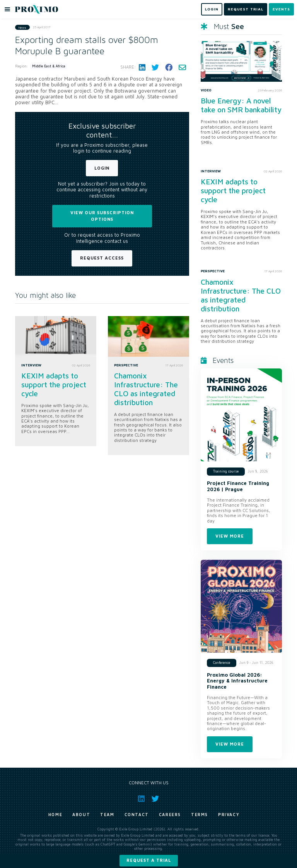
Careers (170, 815)
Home (55, 815)
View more (230, 536)
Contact (137, 815)
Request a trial (149, 860)
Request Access (102, 258)
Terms (200, 815)
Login (102, 168)
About (81, 815)
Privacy (229, 815)
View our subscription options (102, 216)
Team (107, 815)
